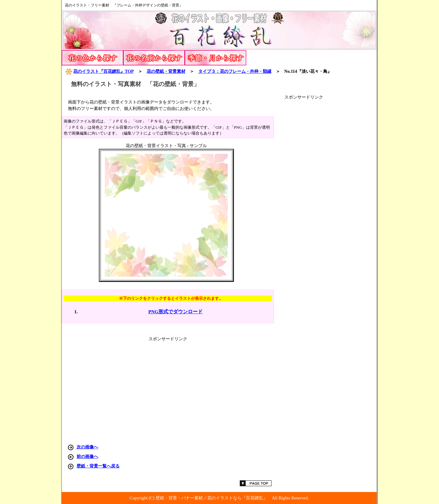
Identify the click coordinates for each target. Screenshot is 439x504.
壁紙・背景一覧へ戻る (98, 466)
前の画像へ (87, 456)
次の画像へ (87, 447)
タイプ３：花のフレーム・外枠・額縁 (235, 71)
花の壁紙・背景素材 (166, 71)
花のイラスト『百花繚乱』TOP (99, 71)
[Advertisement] (330, 192)
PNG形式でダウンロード (176, 312)
